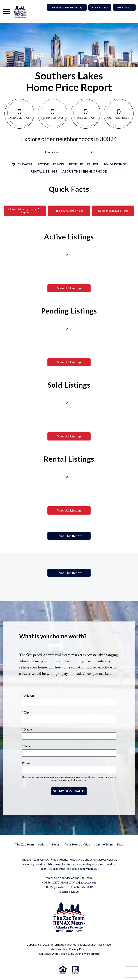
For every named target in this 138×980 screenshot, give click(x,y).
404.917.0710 (70, 883)
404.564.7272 (51, 883)
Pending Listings (83, 164)
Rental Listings (44, 171)
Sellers (43, 844)
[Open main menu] (6, 11)
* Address (28, 696)
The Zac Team (24, 844)
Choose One (52, 152)
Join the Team (103, 844)
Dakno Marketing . (87, 954)
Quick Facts (22, 164)
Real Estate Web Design (54, 954)
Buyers (56, 844)
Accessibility (59, 949)
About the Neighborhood (85, 171)
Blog (120, 844)
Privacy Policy (78, 949)
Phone (26, 763)
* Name (27, 730)
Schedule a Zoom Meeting (63, 7)
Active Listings (51, 164)
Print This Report (69, 536)
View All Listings (69, 288)
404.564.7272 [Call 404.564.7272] (97, 7)
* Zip (25, 713)
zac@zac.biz (88, 883)
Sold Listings (115, 164)
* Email (27, 747)
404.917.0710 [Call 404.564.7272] (123, 7)
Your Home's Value (78, 844)
